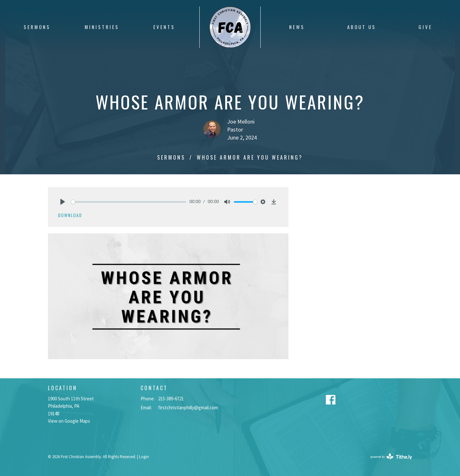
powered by (391, 457)
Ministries (102, 27)
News (297, 27)
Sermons (37, 27)
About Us (362, 27)
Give (425, 27)
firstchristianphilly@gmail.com (188, 408)
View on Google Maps (69, 421)
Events (164, 27)
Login (144, 457)
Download (70, 215)
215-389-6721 (171, 399)
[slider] (129, 202)
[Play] (63, 202)
